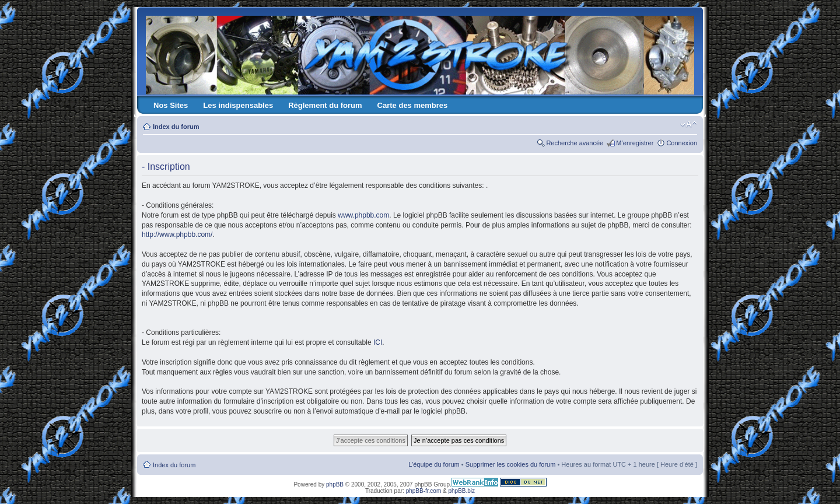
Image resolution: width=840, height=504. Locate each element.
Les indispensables (238, 105)
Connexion (682, 143)
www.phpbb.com (363, 215)
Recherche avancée (575, 143)
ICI (378, 342)
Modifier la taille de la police (689, 124)
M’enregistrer (635, 143)
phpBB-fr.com (424, 491)
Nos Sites (171, 105)
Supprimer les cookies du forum (511, 464)
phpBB (335, 484)
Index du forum (176, 127)
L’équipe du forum (434, 464)
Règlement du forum (325, 105)
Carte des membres (413, 105)
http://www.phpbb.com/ (177, 235)
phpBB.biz (461, 491)
